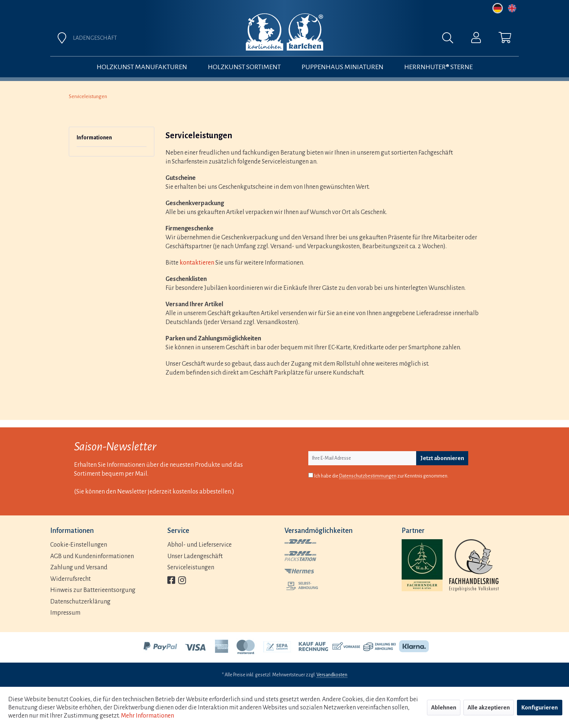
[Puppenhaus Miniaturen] (343, 67)
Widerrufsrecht (70, 579)
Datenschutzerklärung (80, 602)
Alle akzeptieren (489, 707)
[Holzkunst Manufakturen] (142, 67)
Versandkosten (332, 675)
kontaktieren (197, 263)
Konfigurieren (540, 707)
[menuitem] (367, 40)
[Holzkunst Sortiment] (244, 67)
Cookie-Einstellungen (79, 545)
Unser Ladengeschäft (195, 556)
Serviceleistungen (191, 567)
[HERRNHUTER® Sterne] (438, 67)
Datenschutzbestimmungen (368, 476)
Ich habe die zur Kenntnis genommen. (381, 476)
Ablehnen (444, 707)
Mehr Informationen (147, 716)
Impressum (65, 613)
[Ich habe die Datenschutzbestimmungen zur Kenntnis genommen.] (311, 475)
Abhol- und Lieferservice (200, 545)
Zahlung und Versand (79, 567)
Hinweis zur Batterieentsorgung (93, 590)
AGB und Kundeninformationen (92, 556)
